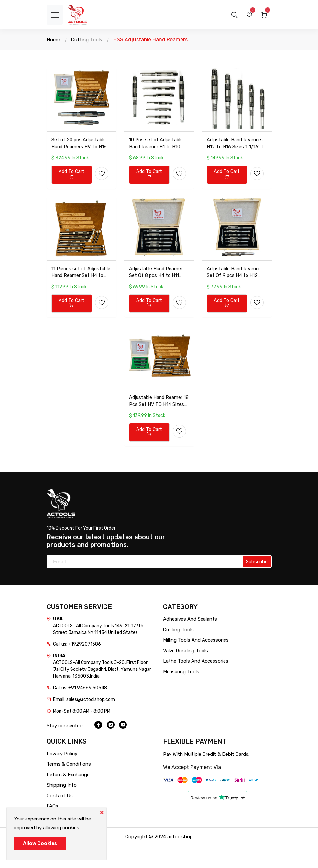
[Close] (102, 812)
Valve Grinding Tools (186, 673)
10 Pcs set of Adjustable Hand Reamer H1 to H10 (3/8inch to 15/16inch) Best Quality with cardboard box (157, 150)
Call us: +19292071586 (77, 666)
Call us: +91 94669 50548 (80, 710)
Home (54, 40)
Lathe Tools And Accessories (196, 683)
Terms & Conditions (69, 786)
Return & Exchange (68, 797)
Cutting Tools (88, 40)
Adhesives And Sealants (190, 641)
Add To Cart (71, 181)
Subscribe (257, 584)
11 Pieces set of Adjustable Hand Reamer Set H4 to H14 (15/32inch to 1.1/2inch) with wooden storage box (81, 286)
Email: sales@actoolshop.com (84, 722)
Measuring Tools (181, 694)
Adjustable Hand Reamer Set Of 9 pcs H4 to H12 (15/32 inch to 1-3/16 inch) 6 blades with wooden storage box (236, 286)
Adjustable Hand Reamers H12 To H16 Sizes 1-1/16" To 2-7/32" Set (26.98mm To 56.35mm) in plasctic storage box (236, 150)
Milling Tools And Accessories (196, 662)
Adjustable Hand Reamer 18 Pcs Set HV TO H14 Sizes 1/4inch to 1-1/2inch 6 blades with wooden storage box (158, 422)
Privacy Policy (62, 776)
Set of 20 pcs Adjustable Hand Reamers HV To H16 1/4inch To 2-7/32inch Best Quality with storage (81, 150)
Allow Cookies (40, 843)
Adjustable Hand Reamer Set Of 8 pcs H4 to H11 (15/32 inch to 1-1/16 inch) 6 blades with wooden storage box (158, 286)
